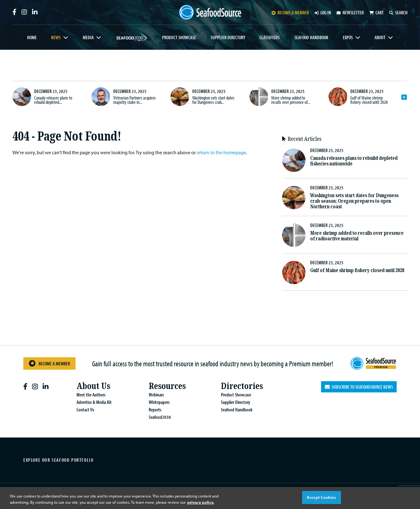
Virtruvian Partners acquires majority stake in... (135, 100)
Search (398, 12)
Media (88, 37)
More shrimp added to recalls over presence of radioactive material (357, 236)
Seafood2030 (132, 37)
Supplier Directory (228, 37)
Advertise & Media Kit (94, 402)
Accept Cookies (321, 497)
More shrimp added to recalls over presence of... (291, 100)
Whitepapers (159, 402)
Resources (167, 386)
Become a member (290, 12)
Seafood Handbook (311, 37)
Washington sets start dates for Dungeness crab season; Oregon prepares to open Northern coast (354, 201)
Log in (323, 12)
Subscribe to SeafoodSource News (359, 387)
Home (32, 37)
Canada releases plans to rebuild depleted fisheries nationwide (354, 161)
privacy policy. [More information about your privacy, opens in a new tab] (201, 502)
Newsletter (350, 12)
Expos (348, 37)
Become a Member (49, 363)
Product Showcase (179, 37)
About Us (93, 386)
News (56, 37)
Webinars (156, 395)
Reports (155, 410)
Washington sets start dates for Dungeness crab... (213, 100)
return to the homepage (221, 152)
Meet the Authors (91, 395)
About (380, 37)
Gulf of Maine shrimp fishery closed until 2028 (369, 100)
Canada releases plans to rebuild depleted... (53, 100)
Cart (376, 12)
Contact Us (85, 410)
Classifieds (270, 37)
